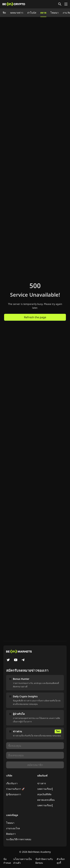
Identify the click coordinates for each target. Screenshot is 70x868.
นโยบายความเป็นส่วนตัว (23, 861)
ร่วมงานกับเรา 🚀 (15, 789)
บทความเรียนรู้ (45, 789)
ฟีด (4, 13)
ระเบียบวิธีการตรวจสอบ (19, 839)
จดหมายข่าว (17, 13)
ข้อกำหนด (7, 861)
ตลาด (43, 13)
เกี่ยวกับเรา (12, 783)
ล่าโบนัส (32, 13)
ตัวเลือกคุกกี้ (61, 861)
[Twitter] (8, 660)
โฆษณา (55, 13)
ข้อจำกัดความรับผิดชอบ (44, 861)
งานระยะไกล (13, 828)
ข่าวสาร (42, 783)
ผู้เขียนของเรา (14, 794)
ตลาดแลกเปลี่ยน (46, 800)
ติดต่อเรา (11, 834)
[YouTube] (16, 660)
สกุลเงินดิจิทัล (44, 794)
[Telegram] (23, 660)
